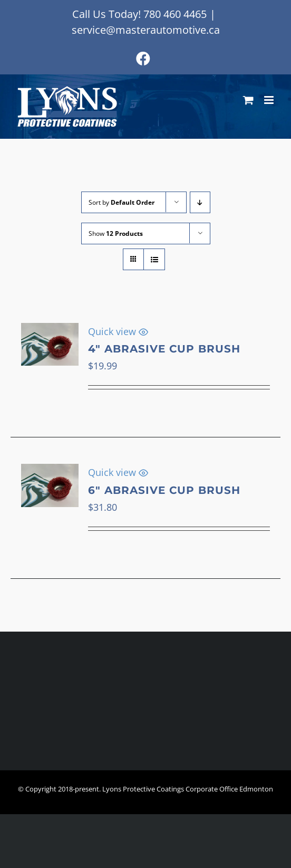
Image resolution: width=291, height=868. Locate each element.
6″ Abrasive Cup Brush (164, 490)
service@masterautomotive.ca (146, 30)
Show (116, 233)
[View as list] (154, 259)
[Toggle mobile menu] (270, 100)
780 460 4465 (175, 14)
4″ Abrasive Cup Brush (164, 349)
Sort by (122, 202)
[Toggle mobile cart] (248, 100)
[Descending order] (200, 202)
